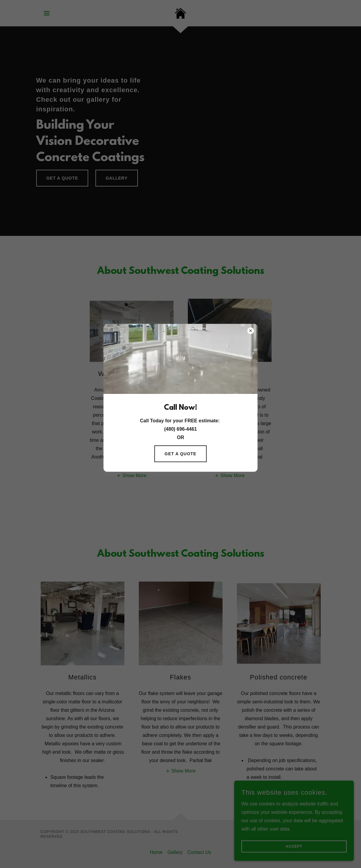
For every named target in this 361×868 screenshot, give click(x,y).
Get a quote (180, 454)
